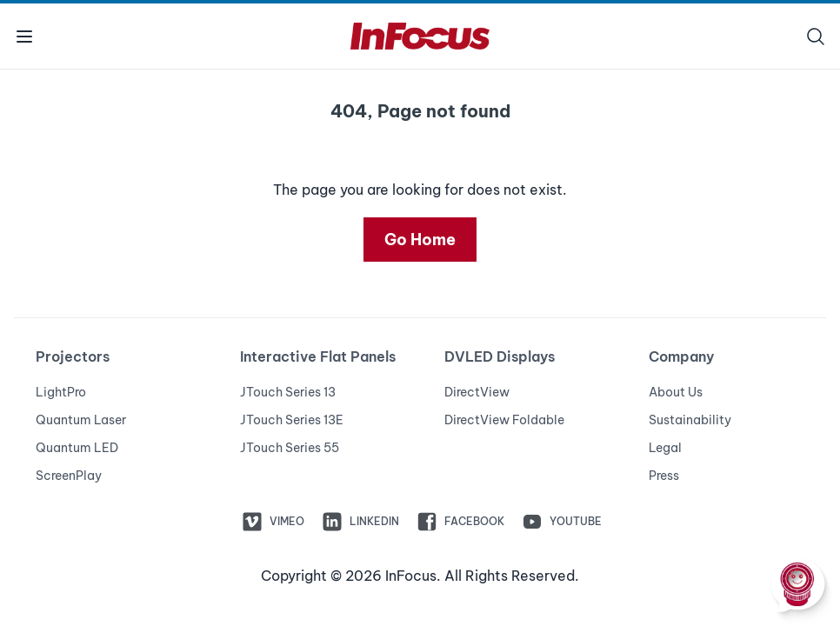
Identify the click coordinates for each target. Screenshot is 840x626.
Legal (665, 448)
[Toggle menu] (24, 36)
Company (681, 356)
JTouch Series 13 (288, 392)
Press (664, 476)
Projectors (73, 356)
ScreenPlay (69, 476)
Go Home (420, 240)
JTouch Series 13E (292, 420)
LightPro (61, 392)
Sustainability (690, 420)
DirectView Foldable (504, 420)
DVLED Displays (500, 356)
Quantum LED (77, 448)
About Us (676, 392)
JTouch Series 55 (290, 448)
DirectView (477, 392)
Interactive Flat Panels (318, 356)
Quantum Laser (81, 420)
